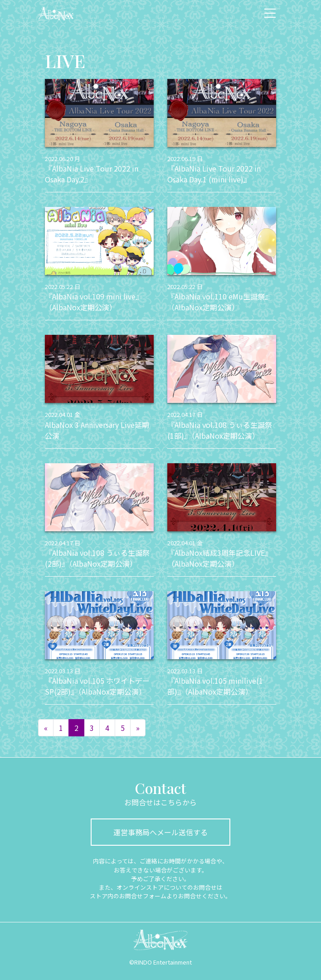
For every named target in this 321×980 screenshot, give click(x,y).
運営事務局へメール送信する (160, 832)
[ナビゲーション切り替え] (270, 13)
